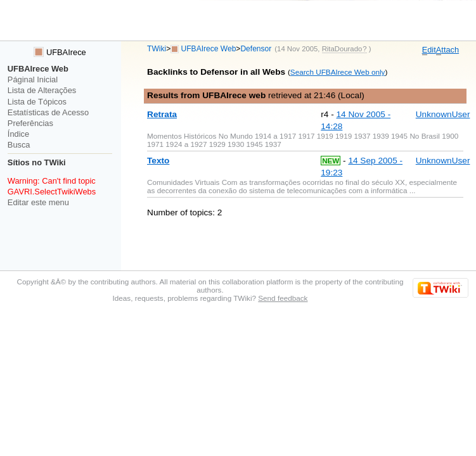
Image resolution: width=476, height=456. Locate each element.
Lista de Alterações (42, 90)
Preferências (30, 123)
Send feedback (283, 298)
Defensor (256, 49)
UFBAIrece (60, 52)
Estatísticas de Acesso (48, 112)
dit (429, 50)
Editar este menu (38, 202)
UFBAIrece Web (209, 49)
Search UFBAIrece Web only (338, 72)
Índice (18, 134)
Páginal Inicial (33, 79)
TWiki (157, 49)
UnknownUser (443, 114)
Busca (19, 145)
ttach (447, 50)
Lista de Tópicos (37, 102)
